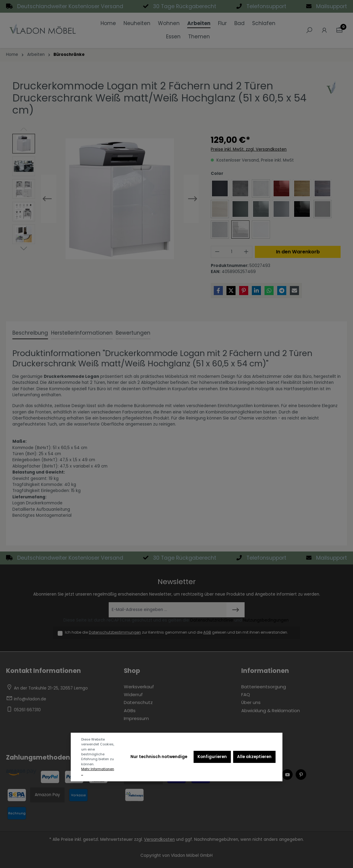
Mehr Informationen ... (98, 772)
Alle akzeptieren (254, 757)
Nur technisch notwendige (159, 757)
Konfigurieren (212, 757)
